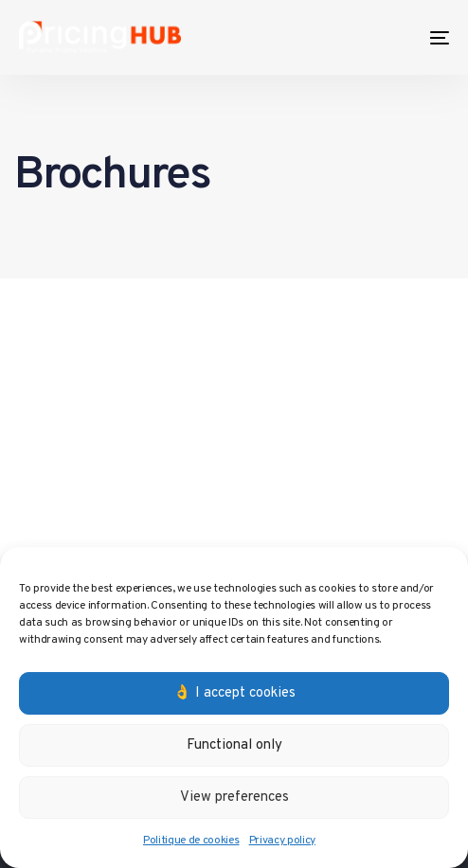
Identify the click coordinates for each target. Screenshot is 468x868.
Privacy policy (283, 841)
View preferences (234, 797)
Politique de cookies (191, 841)
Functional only (234, 745)
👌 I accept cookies (234, 693)
